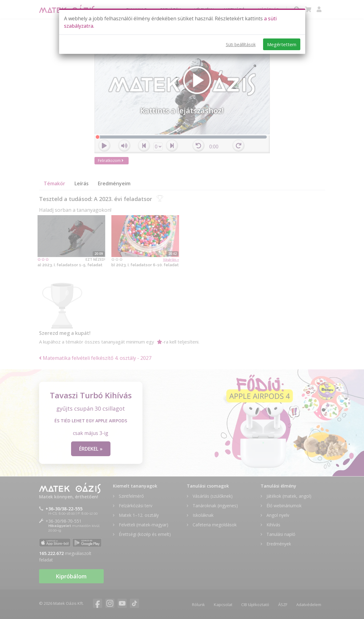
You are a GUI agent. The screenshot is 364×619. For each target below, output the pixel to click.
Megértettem (282, 44)
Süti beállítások (241, 44)
